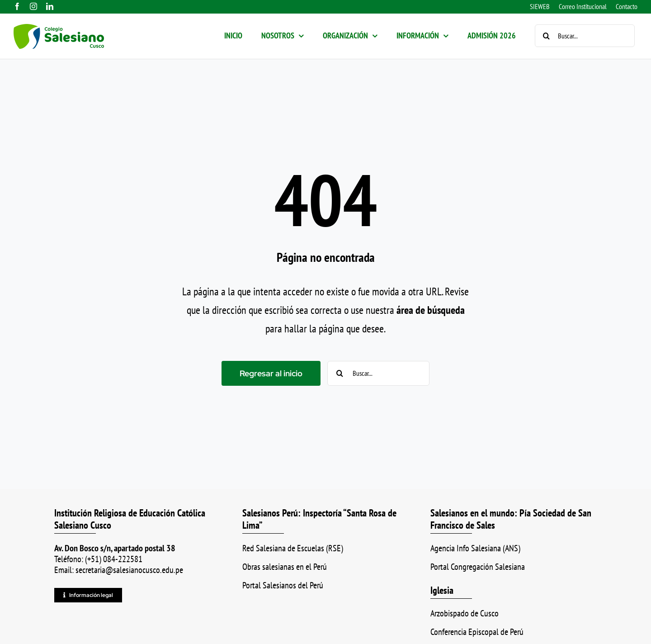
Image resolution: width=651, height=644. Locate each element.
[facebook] (17, 6)
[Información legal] (88, 595)
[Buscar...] (585, 36)
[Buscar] (546, 36)
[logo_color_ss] (59, 29)
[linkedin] (50, 6)
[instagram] (33, 6)
